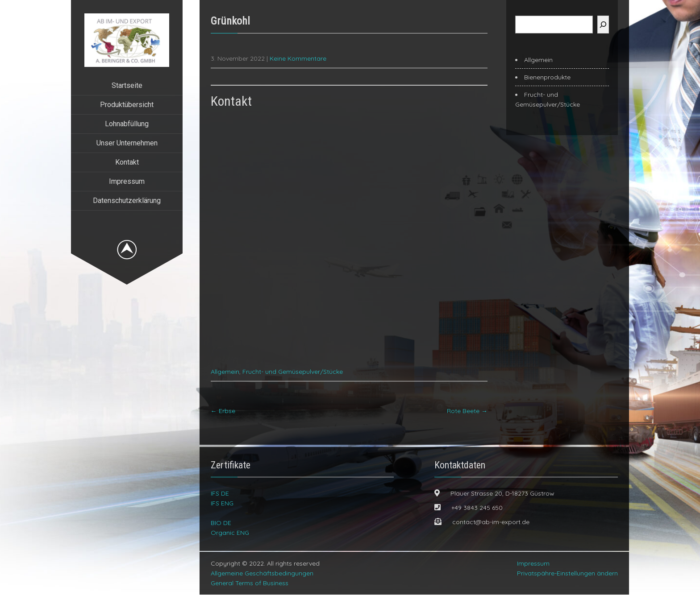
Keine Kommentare (298, 58)
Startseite (127, 85)
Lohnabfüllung (127, 124)
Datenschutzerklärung (127, 201)
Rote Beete (467, 424)
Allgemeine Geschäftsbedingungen (262, 587)
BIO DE (221, 536)
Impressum (127, 181)
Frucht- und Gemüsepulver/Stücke (293, 385)
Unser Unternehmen (127, 143)
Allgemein (225, 385)
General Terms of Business (250, 596)
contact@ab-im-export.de (491, 535)
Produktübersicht (127, 105)
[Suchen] (603, 25)
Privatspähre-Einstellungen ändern (567, 587)
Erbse (223, 424)
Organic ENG (230, 546)
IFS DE (220, 507)
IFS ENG (222, 517)
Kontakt (127, 162)
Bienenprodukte (547, 77)
